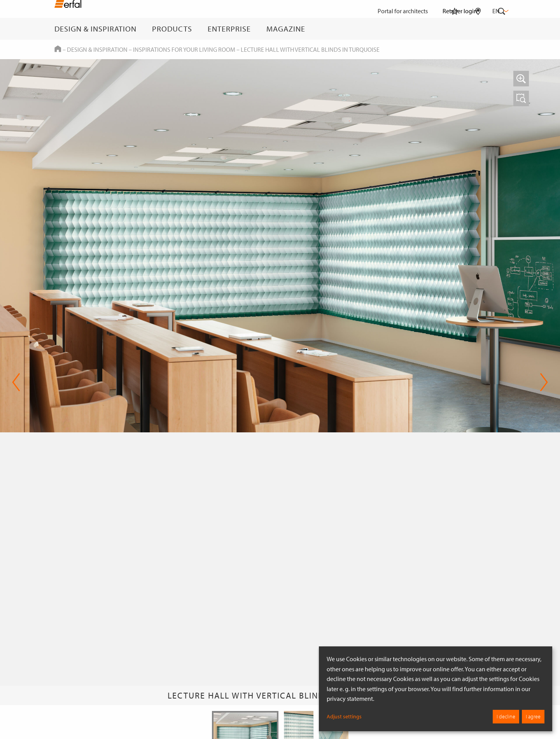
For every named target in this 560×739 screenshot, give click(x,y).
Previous (16, 382)
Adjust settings (344, 716)
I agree (533, 716)
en (500, 11)
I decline (506, 716)
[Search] (502, 29)
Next (544, 382)
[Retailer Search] (478, 29)
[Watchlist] (455, 29)
